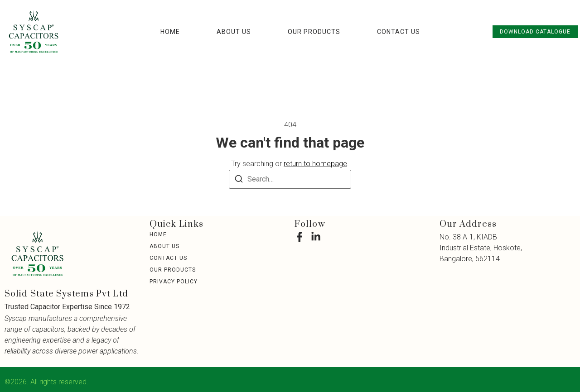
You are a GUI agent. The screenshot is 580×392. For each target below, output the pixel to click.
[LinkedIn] (316, 237)
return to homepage (315, 164)
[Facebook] (300, 237)
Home (170, 32)
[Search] (239, 180)
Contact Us (399, 32)
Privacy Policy (174, 282)
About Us (234, 32)
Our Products (314, 32)
